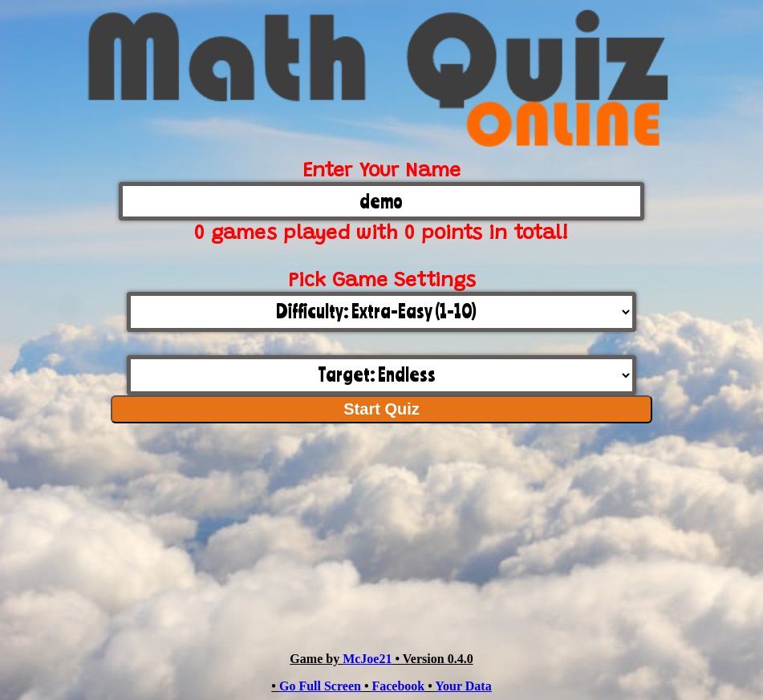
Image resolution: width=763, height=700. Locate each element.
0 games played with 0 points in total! (381, 235)
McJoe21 (367, 659)
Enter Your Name (381, 172)
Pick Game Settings (382, 282)
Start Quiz (381, 409)
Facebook (398, 686)
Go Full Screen (320, 686)
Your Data (463, 686)
